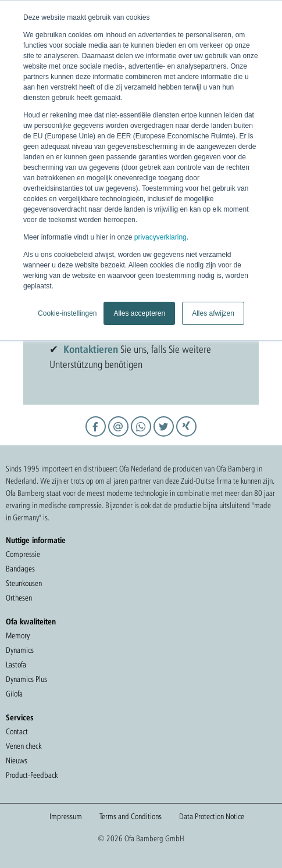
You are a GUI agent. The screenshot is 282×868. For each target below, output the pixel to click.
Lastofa (16, 665)
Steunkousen (24, 583)
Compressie (23, 554)
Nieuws (17, 760)
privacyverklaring (160, 237)
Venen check (24, 746)
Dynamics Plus (26, 679)
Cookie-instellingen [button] (67, 313)
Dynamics (20, 650)
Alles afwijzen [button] (213, 313)
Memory (18, 635)
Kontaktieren (91, 349)
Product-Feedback (32, 775)
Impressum (66, 816)
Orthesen (19, 598)
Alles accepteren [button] (139, 313)
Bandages (20, 569)
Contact (17, 731)
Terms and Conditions (131, 816)
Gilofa (14, 694)
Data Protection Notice (212, 816)
